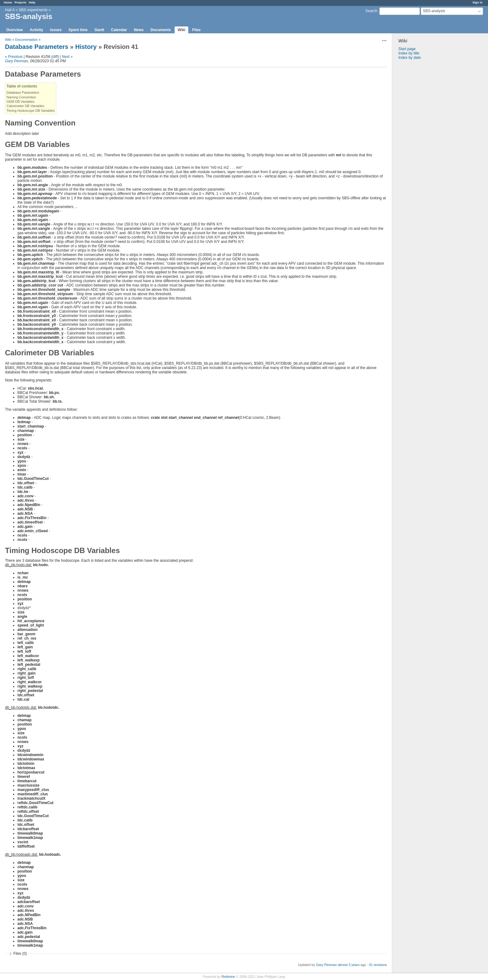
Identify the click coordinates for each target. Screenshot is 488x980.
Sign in (477, 2)
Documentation (26, 40)
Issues (56, 30)
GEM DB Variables (21, 102)
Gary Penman (16, 61)
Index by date (410, 58)
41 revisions (378, 965)
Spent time (78, 30)
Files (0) (20, 954)
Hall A (10, 10)
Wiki (182, 30)
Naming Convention (21, 97)
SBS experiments (33, 10)
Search (371, 11)
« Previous (14, 57)
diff (55, 57)
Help (32, 2)
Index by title (409, 53)
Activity (36, 30)
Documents (161, 30)
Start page (407, 49)
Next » (67, 57)
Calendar (119, 30)
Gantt (99, 30)
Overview (14, 30)
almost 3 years (349, 965)
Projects (21, 2)
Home (8, 2)
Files (196, 30)
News (139, 30)
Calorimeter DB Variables (25, 106)
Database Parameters (37, 47)
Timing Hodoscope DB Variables (31, 111)
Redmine (228, 977)
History (86, 47)
